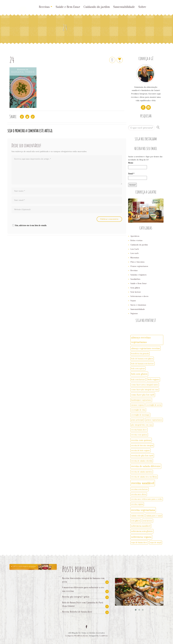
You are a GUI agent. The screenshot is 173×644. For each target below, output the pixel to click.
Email (131, 174)
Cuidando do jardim (97, 7)
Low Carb (135, 249)
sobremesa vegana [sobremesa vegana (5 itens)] (141, 537)
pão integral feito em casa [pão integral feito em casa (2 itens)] (142, 425)
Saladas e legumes (138, 275)
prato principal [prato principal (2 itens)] (137, 420)
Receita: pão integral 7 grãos (76, 597)
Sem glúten (135, 288)
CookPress (103, 636)
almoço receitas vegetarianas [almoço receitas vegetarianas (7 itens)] (141, 340)
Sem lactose (136, 292)
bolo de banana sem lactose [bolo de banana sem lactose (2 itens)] (143, 364)
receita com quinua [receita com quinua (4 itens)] (141, 440)
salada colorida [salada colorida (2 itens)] (137, 516)
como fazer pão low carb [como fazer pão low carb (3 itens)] (143, 395)
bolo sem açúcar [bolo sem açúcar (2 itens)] (138, 368)
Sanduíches (135, 279)
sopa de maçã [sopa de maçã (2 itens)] (156, 542)
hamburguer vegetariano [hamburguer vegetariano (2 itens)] (141, 400)
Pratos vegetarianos (139, 266)
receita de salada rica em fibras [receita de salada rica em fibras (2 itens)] (144, 477)
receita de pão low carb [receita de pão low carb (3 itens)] (142, 456)
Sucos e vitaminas (138, 305)
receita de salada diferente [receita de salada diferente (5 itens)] (146, 466)
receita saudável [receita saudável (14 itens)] (143, 483)
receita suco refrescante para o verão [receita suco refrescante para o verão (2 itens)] (147, 499)
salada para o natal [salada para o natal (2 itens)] (154, 516)
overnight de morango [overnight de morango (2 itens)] (140, 415)
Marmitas (135, 258)
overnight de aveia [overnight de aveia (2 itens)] (154, 405)
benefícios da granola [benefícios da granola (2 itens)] (140, 354)
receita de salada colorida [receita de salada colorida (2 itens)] (142, 461)
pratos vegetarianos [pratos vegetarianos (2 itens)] (154, 420)
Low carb (134, 253)
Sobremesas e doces (139, 296)
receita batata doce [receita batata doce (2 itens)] (139, 430)
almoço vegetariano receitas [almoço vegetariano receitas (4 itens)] (145, 348)
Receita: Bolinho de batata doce (77, 612)
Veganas (134, 313)
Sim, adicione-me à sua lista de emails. (29, 225)
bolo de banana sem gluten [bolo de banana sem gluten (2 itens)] (142, 359)
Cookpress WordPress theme (77, 636)
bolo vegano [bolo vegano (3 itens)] (153, 379)
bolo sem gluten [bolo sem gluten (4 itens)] (139, 374)
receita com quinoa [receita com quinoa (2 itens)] (139, 435)
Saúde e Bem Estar (68, 7)
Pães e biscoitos (137, 262)
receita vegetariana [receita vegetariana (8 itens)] (143, 510)
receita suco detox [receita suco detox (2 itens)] (139, 494)
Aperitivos (135, 236)
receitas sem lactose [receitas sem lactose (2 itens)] (140, 489)
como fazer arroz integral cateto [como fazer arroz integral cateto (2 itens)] (145, 385)
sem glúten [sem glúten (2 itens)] (136, 521)
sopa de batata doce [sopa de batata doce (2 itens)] (139, 542)
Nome (131, 163)
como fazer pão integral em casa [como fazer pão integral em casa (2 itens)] (145, 390)
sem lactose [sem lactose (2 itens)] (148, 521)
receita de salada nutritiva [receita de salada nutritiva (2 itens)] (142, 472)
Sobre (142, 7)
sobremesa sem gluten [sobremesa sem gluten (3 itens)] (142, 531)
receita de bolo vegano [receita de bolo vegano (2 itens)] (140, 450)
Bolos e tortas (136, 240)
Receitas (46, 7)
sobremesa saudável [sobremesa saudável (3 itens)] (141, 526)
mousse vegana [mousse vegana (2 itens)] (137, 405)
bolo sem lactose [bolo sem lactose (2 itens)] (138, 380)
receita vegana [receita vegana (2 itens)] (137, 504)
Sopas (133, 301)
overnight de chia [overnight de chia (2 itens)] (138, 410)
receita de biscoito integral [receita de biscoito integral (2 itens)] (142, 445)
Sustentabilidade (124, 7)
